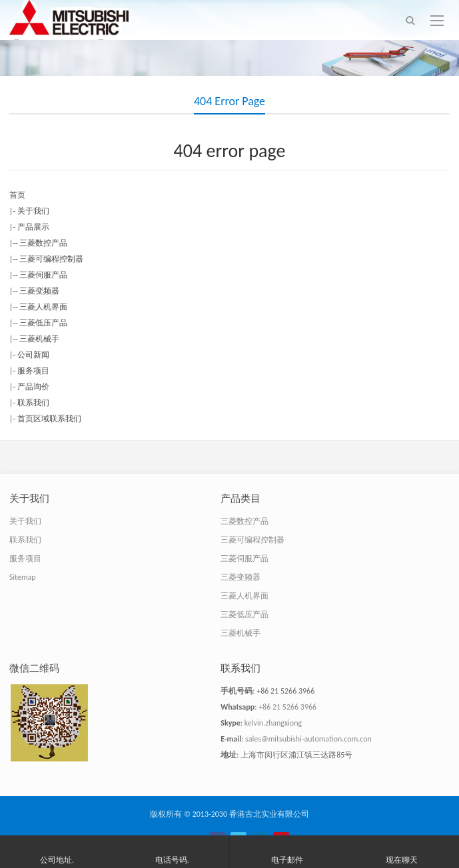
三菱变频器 (39, 291)
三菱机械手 (39, 339)
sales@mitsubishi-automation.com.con (308, 739)
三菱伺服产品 (43, 275)
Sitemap (23, 577)
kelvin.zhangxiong (273, 723)
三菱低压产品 (43, 323)
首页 (17, 195)
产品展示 (33, 227)
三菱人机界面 (43, 307)
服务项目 (33, 371)
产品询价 (33, 387)
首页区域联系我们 (49, 419)
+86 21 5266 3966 (287, 707)
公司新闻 (33, 355)
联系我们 (33, 403)
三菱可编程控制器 (51, 259)
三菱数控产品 (43, 243)
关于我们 (33, 211)
